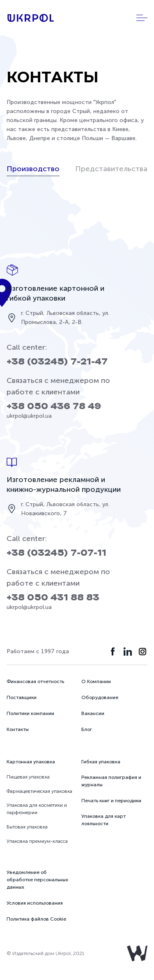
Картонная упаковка (31, 762)
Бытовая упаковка (27, 827)
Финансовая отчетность (35, 681)
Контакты (18, 729)
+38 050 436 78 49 (54, 406)
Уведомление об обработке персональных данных (37, 880)
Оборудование (100, 697)
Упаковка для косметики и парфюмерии (37, 809)
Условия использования (35, 903)
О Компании (96, 681)
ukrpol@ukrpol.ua (29, 416)
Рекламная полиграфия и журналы (111, 781)
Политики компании (30, 713)
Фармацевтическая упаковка (39, 791)
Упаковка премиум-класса (37, 841)
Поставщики (22, 697)
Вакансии (93, 713)
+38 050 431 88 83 (53, 598)
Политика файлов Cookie (36, 919)
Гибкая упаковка (101, 762)
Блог (87, 729)
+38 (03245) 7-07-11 (56, 553)
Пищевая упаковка (28, 777)
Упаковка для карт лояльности (103, 820)
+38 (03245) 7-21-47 (57, 362)
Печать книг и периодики (111, 801)
